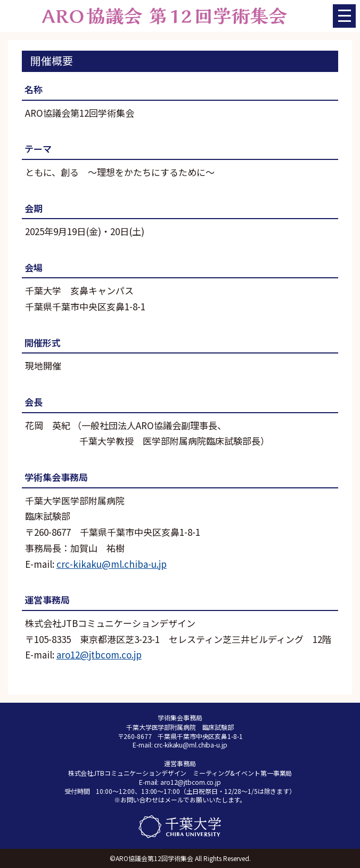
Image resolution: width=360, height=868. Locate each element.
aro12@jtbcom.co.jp (99, 654)
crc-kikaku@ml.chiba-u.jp (112, 564)
